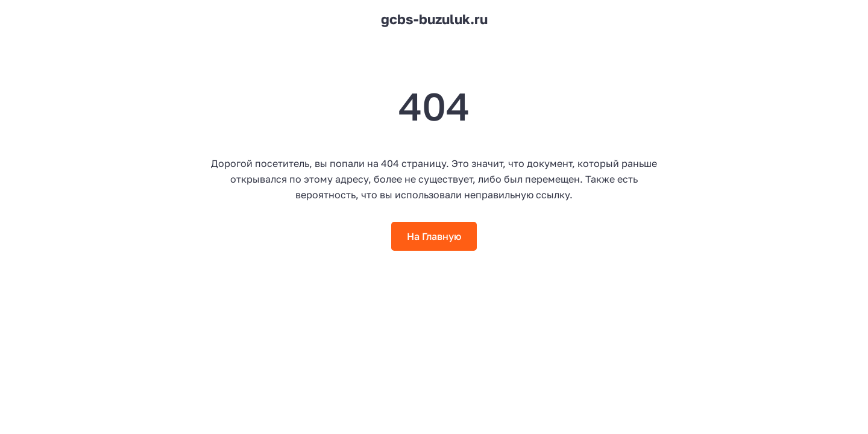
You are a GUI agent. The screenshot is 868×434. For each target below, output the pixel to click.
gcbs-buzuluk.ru (434, 19)
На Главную (434, 236)
